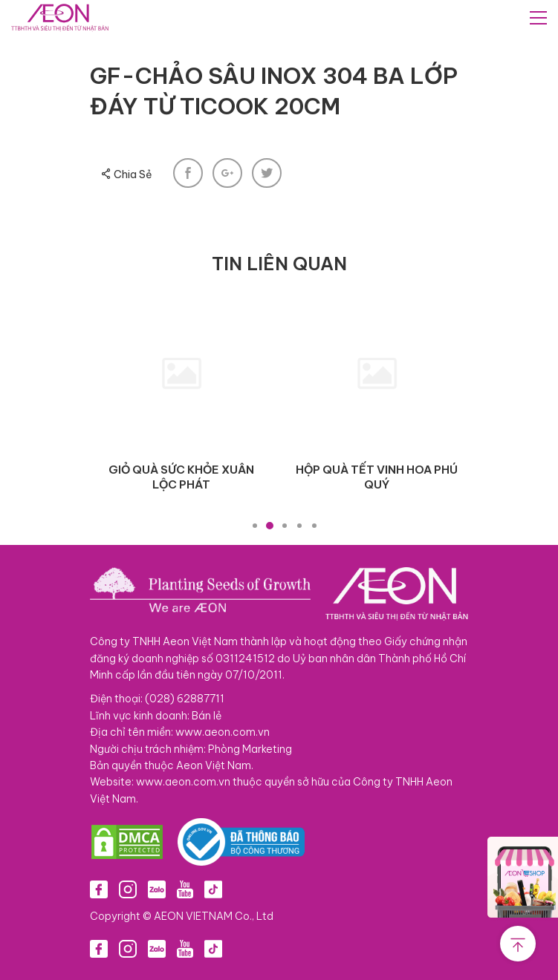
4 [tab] (299, 526)
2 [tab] (270, 526)
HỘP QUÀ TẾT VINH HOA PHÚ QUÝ (377, 477)
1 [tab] (255, 526)
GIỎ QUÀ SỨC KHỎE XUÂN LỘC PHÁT (181, 477)
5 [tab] (314, 526)
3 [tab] (285, 526)
